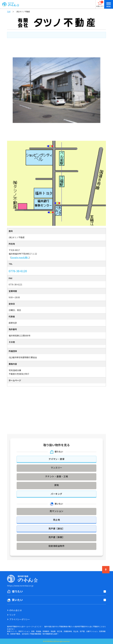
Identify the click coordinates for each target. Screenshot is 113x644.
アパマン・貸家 (57, 459)
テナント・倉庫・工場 (57, 476)
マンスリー (56, 468)
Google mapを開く (20, 257)
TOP (9, 11)
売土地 (57, 520)
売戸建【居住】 (57, 528)
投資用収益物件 (57, 546)
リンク (12, 615)
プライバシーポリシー (20, 619)
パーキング (56, 494)
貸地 (57, 485)
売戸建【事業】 (57, 537)
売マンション (57, 511)
